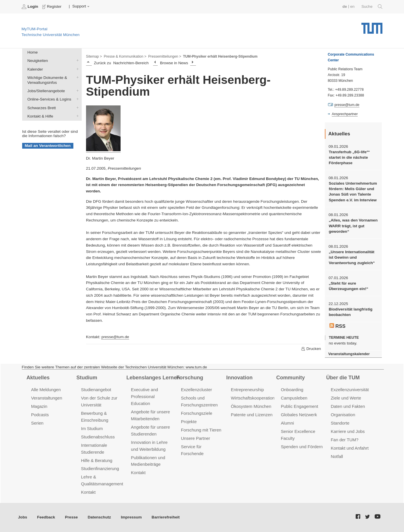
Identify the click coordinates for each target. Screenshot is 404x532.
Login (31, 7)
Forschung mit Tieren (201, 430)
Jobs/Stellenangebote (76, 91)
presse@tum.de (115, 337)
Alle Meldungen (46, 390)
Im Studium (92, 428)
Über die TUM (343, 378)
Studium (87, 378)
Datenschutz (99, 517)
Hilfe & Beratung (97, 460)
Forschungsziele (197, 413)
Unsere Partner (196, 438)
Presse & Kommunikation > (125, 56)
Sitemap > (94, 56)
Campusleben (294, 398)
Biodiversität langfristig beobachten (350, 312)
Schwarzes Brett (76, 107)
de (345, 6)
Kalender (76, 69)
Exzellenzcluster (197, 390)
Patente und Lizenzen (252, 415)
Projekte (189, 422)
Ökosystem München (251, 406)
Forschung (190, 378)
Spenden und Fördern (302, 447)
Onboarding (292, 390)
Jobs (23, 517)
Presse (72, 517)
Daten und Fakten (348, 406)
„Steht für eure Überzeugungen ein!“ (348, 286)
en (352, 6)
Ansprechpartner (345, 114)
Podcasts (40, 415)
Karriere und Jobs (348, 431)
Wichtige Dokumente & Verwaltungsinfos (76, 77)
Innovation (239, 378)
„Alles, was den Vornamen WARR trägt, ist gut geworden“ (353, 226)
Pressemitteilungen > (165, 56)
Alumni (287, 423)
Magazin (39, 406)
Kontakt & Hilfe (76, 116)
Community (290, 378)
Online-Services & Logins (76, 99)
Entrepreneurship (247, 390)
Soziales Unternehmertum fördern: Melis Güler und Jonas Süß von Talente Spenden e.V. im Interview (353, 192)
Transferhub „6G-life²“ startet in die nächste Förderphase (349, 158)
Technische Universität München (372, 26)
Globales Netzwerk (299, 415)
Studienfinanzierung (100, 468)
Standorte (340, 423)
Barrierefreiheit (166, 517)
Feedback (46, 517)
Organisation (343, 415)
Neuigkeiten (76, 60)
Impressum (131, 517)
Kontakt (88, 492)
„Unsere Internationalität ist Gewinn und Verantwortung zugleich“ (352, 258)
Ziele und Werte (346, 398)
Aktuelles (38, 378)
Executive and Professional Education (144, 396)
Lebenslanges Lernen (153, 378)
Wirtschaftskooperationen (255, 398)
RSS (338, 326)
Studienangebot (96, 390)
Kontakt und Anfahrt (349, 448)
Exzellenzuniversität (350, 390)
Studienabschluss (98, 437)
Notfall (337, 456)
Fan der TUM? (344, 440)
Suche (372, 7)
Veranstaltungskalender (349, 354)
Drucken (311, 349)
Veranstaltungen (47, 398)
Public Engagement (300, 406)
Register (53, 7)
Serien (37, 423)
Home (33, 52)
